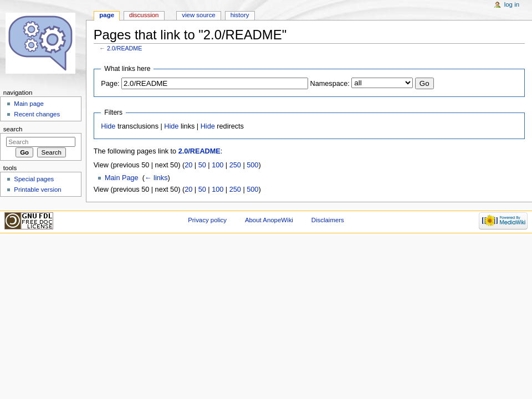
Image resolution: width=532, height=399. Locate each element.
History (240, 15)
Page (107, 15)
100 (218, 165)
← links (156, 178)
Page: (110, 84)
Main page (29, 104)
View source (198, 15)
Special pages (34, 179)
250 (235, 165)
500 (252, 165)
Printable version (37, 190)
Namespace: (330, 84)
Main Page (122, 178)
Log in (512, 4)
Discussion (144, 15)
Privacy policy (207, 220)
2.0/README (124, 48)
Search (13, 129)
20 (188, 165)
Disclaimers (328, 220)
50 (202, 165)
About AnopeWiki (269, 220)
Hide (108, 126)
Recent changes (37, 114)
